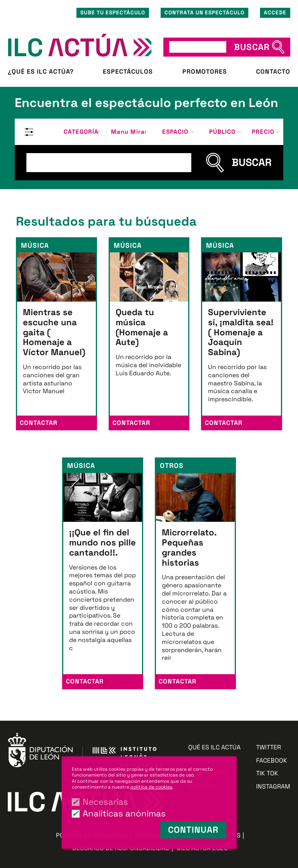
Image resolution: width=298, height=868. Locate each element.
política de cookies (151, 787)
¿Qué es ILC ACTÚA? (41, 72)
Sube (113, 13)
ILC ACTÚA (80, 45)
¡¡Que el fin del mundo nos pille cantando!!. (102, 543)
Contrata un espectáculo (204, 13)
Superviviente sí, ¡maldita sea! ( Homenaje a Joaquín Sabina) (241, 332)
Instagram (273, 787)
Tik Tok (267, 773)
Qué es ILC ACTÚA (214, 747)
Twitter (269, 747)
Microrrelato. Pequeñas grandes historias (189, 547)
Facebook (272, 761)
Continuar (193, 830)
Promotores (205, 72)
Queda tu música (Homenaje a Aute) (142, 327)
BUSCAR (252, 47)
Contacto (273, 72)
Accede (275, 13)
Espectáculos (128, 72)
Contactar (39, 423)
